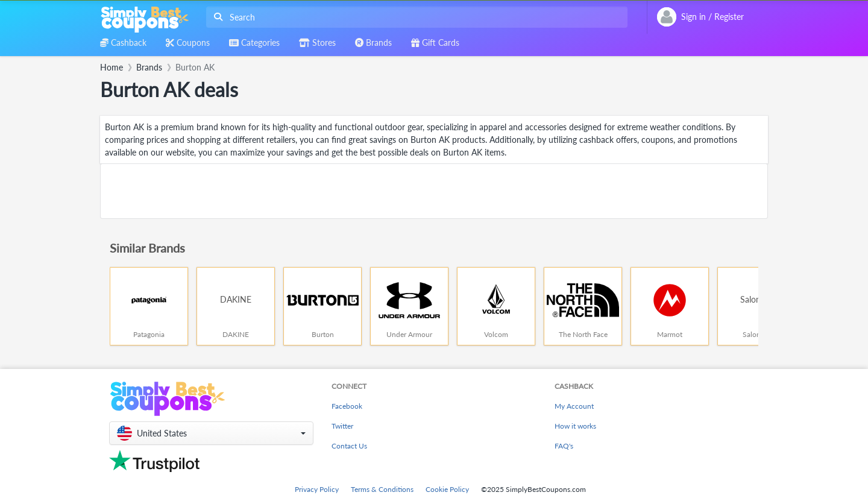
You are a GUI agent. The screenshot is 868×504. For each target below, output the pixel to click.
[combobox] (414, 17)
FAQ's (564, 446)
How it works (575, 426)
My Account (574, 406)
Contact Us (349, 446)
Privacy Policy (317, 489)
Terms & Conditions (382, 489)
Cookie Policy (447, 489)
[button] (211, 433)
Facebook (347, 406)
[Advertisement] (434, 191)
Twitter (342, 426)
